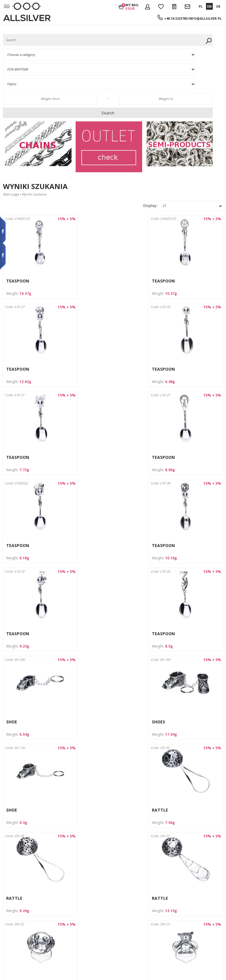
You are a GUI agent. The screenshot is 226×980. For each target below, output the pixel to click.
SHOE (87, 545)
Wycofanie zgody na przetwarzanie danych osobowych (21, 942)
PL (201, 6)
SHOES (163, 545)
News (8, 931)
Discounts (11, 910)
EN (209, 6)
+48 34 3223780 (176, 18)
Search (108, 113)
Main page (11, 194)
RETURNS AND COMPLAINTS (25, 915)
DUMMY (89, 722)
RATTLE (89, 634)
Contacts (10, 894)
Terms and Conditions (21, 888)
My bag (132, 6)
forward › (135, 852)
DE (218, 6)
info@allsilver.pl (205, 18)
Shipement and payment (23, 883)
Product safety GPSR (20, 953)
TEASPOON (18, 281)
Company (11, 878)
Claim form (12, 926)
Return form (13, 920)
